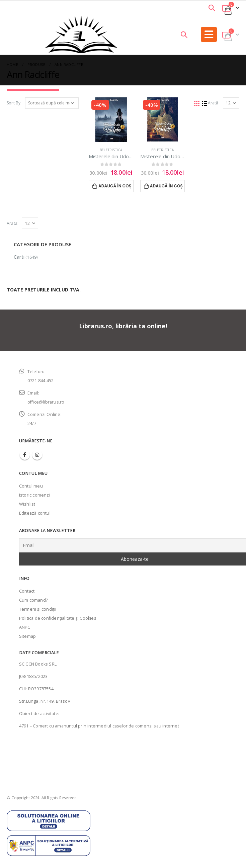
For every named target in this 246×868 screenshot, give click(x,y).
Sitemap (27, 636)
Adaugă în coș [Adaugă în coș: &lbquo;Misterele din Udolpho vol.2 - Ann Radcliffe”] (115, 186)
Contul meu (31, 486)
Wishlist (27, 504)
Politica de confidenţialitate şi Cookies (58, 618)
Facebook (25, 455)
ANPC (25, 627)
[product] (111, 120)
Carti (19, 257)
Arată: (214, 103)
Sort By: (14, 103)
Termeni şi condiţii (38, 609)
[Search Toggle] (212, 8)
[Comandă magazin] (52, 103)
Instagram (37, 455)
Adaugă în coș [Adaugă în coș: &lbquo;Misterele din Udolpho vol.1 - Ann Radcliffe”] (167, 186)
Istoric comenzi (35, 495)
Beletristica (111, 150)
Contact (27, 591)
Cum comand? (33, 600)
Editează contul (35, 513)
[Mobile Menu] (209, 34)
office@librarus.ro (46, 402)
